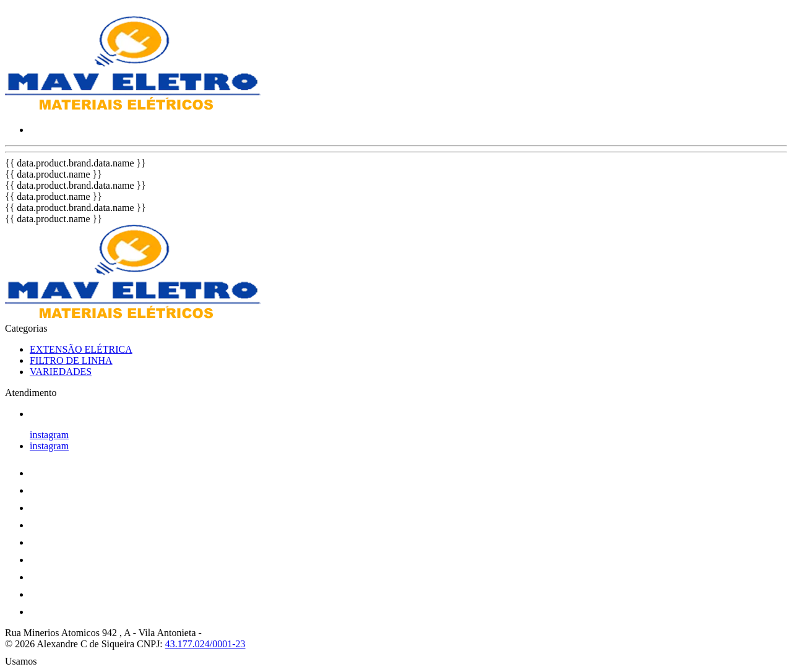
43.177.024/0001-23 (205, 644)
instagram (49, 435)
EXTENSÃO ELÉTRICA (81, 349)
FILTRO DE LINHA (71, 360)
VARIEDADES (61, 372)
